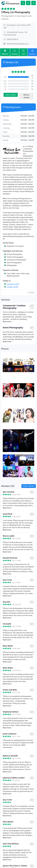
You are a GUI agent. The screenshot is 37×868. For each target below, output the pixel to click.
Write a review (26, 96)
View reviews (11, 95)
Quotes (32, 52)
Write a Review (29, 486)
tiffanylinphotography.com (18, 44)
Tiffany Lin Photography (16, 12)
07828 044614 (12, 39)
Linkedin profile (12, 287)
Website (5, 52)
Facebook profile (13, 284)
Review (15, 52)
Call (23, 52)
